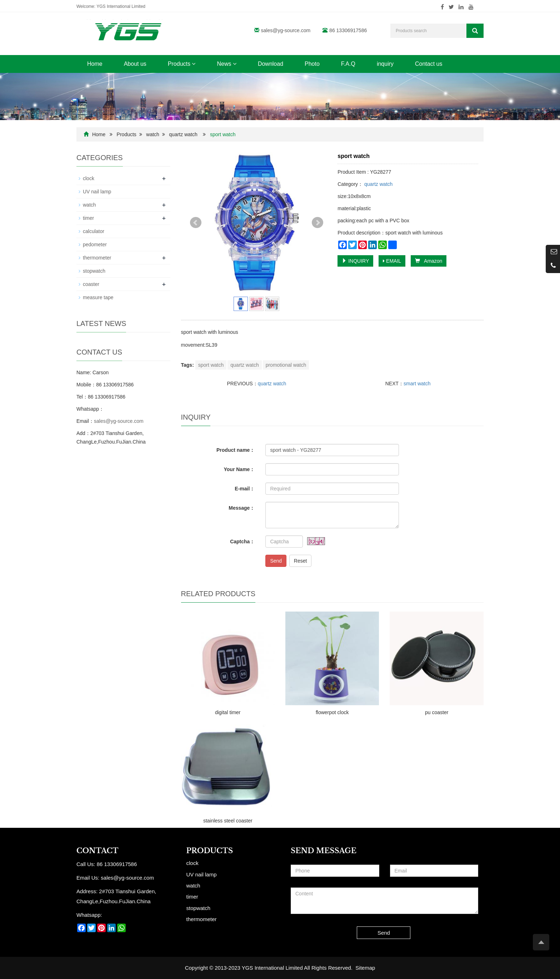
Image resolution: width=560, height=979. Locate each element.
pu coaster (437, 712)
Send (276, 561)
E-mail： (245, 489)
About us (135, 64)
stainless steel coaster (228, 821)
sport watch (211, 365)
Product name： (236, 450)
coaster (91, 284)
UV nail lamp (97, 192)
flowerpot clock (332, 712)
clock (89, 178)
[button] (194, 64)
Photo (312, 64)
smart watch (417, 384)
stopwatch (94, 271)
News (226, 64)
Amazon (429, 261)
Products (182, 64)
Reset (301, 561)
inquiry (385, 64)
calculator (94, 231)
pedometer (95, 244)
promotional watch (286, 365)
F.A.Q (348, 64)
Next (317, 223)
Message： (242, 508)
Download (271, 64)
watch (153, 134)
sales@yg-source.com (286, 30)
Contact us (429, 64)
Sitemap (365, 968)
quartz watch (183, 134)
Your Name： (239, 469)
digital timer (228, 712)
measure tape (98, 297)
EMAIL (392, 261)
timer (88, 218)
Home (95, 64)
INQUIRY (355, 261)
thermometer (97, 258)
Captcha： (242, 542)
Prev (196, 223)
